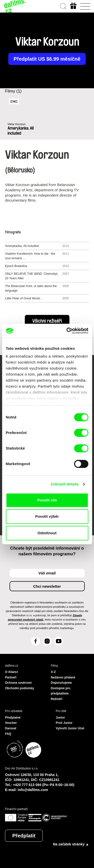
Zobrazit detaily (65, 484)
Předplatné (13, 718)
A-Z (53, 672)
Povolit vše (47, 500)
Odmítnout (47, 533)
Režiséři (57, 699)
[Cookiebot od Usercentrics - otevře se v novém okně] (67, 331)
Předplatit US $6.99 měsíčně (47, 59)
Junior (61, 718)
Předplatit (24, 836)
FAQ (8, 734)
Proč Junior (64, 723)
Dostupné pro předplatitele (61, 691)
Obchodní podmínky (20, 688)
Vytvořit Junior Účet (70, 728)
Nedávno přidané (63, 677)
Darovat (11, 728)
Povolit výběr (47, 516)
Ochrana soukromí (18, 683)
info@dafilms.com (33, 790)
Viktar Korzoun (17, 124)
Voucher (11, 723)
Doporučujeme (61, 683)
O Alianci (12, 672)
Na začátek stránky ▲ (71, 844)
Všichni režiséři (47, 321)
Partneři (11, 677)
